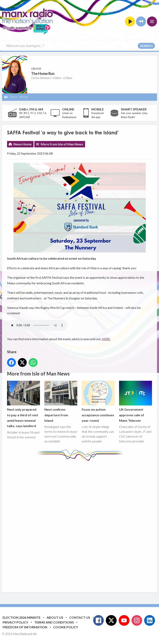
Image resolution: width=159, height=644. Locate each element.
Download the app (97, 115)
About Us (55, 617)
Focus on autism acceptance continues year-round (98, 402)
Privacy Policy (15, 622)
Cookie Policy (66, 627)
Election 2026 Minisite (22, 617)
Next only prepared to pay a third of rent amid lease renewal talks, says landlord (23, 404)
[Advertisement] (82, 523)
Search (146, 46)
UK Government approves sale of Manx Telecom (136, 402)
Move (23, 97)
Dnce (13, 97)
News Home (22, 144)
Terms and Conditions (54, 622)
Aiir (35, 634)
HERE (106, 339)
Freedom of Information (25, 627)
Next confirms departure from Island (61, 402)
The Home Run (43, 73)
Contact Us (80, 617)
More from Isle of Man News (62, 144)
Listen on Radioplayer (69, 115)
